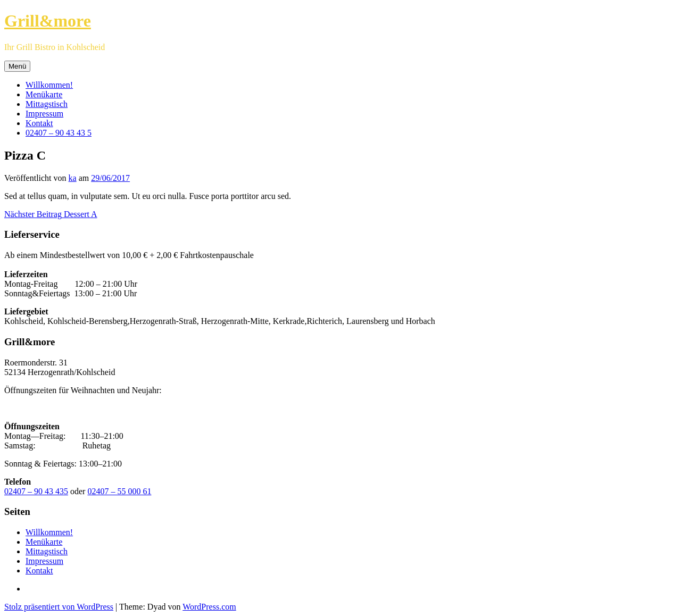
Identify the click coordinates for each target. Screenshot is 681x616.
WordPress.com (209, 607)
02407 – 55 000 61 (119, 491)
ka (73, 178)
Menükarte (44, 94)
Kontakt (39, 123)
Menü (17, 66)
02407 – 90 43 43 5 (59, 133)
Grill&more (48, 21)
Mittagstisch (47, 104)
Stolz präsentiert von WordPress (59, 607)
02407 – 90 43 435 (36, 491)
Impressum (44, 114)
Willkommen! (49, 85)
